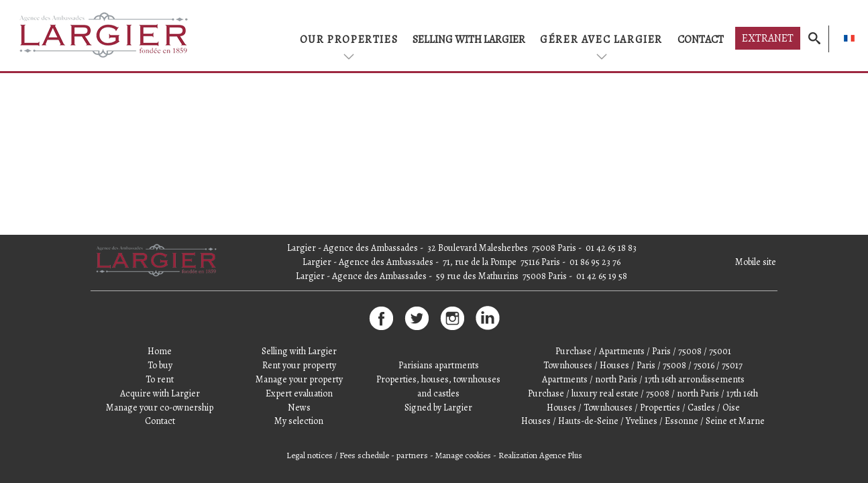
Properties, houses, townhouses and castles (438, 386)
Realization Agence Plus (540, 455)
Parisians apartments (439, 365)
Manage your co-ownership (160, 408)
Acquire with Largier (160, 393)
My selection (299, 421)
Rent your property (299, 365)
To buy (160, 365)
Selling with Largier (469, 40)
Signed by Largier (438, 408)
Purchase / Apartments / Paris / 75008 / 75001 (643, 351)
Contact (701, 40)
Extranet (768, 38)
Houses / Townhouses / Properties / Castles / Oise (643, 408)
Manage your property (299, 379)
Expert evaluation (299, 393)
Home (160, 351)
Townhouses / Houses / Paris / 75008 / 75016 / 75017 (643, 365)
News (299, 408)
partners (412, 455)
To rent (160, 379)
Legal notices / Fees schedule (338, 455)
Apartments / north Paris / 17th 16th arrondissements (643, 379)
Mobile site (756, 262)
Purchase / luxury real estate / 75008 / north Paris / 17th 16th (643, 393)
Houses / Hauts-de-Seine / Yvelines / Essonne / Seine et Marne (643, 421)
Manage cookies (463, 455)
